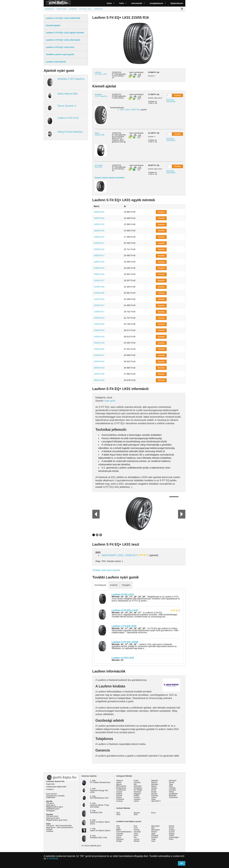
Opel (153, 834)
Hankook (138, 792)
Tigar (171, 784)
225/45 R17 (99, 305)
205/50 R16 (99, 249)
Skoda (171, 826)
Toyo (171, 786)
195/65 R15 (99, 237)
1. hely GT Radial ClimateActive (100, 781)
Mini (153, 828)
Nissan (154, 832)
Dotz (136, 814)
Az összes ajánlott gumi (91, 846)
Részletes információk (171, 101)
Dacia (119, 837)
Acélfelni (50, 831)
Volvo (171, 839)
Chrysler (120, 834)
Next (182, 514)
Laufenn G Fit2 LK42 (123, 658)
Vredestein (173, 794)
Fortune (119, 801)
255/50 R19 (99, 368)
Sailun (154, 797)
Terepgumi (51, 811)
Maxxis (154, 782)
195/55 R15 (99, 224)
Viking (171, 792)
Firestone (120, 799)
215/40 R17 (99, 280)
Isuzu (136, 834)
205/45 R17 (99, 243)
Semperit (173, 780)
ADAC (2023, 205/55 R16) (130, 110)
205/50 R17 (99, 255)
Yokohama (173, 797)
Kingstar (137, 794)
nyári (131, 72)
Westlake (173, 795)
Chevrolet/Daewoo (124, 832)
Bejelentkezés (177, 3)
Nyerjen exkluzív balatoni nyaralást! (109, 178)
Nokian (154, 788)
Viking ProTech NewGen (70, 132)
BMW (119, 830)
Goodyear (138, 788)
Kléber (136, 795)
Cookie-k (50, 789)
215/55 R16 (117, 94)
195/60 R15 (99, 231)
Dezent (137, 813)
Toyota (172, 834)
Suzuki (172, 832)
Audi (118, 828)
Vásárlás (161, 212)
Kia (135, 837)
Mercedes (155, 826)
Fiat (135, 826)
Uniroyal (172, 790)
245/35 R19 (99, 343)
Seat (153, 841)
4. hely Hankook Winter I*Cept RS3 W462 (100, 805)
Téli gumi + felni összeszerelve (59, 826)
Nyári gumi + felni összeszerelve (60, 827)
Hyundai (137, 832)
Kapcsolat (50, 784)
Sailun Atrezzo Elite (67, 94)
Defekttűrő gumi (53, 809)
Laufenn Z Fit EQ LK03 (124, 626)
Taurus (172, 782)
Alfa (118, 826)
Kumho (137, 797)
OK (182, 863)
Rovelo (154, 794)
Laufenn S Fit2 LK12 (68, 118)
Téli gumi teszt (52, 816)
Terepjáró (126, 585)
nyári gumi (110, 401)
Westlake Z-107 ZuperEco (71, 79)
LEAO (136, 801)
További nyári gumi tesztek (106, 570)
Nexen (154, 786)
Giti (135, 784)
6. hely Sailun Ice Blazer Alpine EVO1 (100, 822)
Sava (153, 799)
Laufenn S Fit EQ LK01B (125, 642)
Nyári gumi (51, 805)
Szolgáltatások (156, 3)
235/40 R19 (99, 318)
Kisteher (114, 585)
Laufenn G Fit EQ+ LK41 (125, 610)
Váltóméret (51, 797)
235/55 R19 (99, 337)
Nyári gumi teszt (53, 818)
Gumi (109, 3)
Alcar (118, 814)
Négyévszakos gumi (55, 807)
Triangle (172, 788)
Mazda (137, 841)
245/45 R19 (99, 361)
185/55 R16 (99, 218)
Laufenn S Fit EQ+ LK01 (101, 73)
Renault (155, 837)
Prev (95, 514)
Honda (137, 830)
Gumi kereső (51, 794)
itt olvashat (52, 858)
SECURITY (156, 801)
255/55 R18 (99, 374)
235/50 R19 (99, 330)
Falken (119, 797)
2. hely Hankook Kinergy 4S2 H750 (99, 790)
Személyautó (100, 585)
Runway (155, 795)
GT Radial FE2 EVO (99, 166)
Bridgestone (121, 788)
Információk (137, 3)
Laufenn (137, 799)
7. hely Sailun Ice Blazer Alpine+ (100, 830)
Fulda (136, 780)
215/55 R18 (99, 287)
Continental (121, 790)
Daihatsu (120, 839)
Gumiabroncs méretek (55, 796)
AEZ (118, 813)
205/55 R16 (99, 262)
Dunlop (119, 795)
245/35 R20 (99, 349)
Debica (119, 794)
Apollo (119, 782)
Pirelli (154, 790)
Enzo (153, 813)
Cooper (119, 792)
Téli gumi (50, 803)
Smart (171, 828)
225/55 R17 (99, 312)
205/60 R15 (99, 268)
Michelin (155, 784)
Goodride (138, 786)
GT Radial (138, 790)
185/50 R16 (99, 212)
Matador (155, 780)
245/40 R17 (99, 355)
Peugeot (155, 835)
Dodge (119, 841)
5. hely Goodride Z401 (96, 812)
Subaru (172, 830)
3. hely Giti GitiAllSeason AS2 (99, 797)
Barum (119, 784)
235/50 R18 (99, 324)
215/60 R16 (99, 293)
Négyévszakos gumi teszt (57, 820)
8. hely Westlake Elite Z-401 (99, 837)
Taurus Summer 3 (67, 106)
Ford (136, 828)
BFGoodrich (121, 786)
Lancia (137, 839)
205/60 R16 (99, 274)
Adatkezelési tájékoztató (56, 787)
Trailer (171, 835)
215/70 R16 (99, 299)
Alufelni (49, 829)
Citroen (119, 835)
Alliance (120, 780)
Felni (122, 3)
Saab (153, 839)
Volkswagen (174, 837)
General (137, 782)
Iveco (136, 835)
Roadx (154, 792)
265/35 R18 (99, 380)
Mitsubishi (155, 830)
